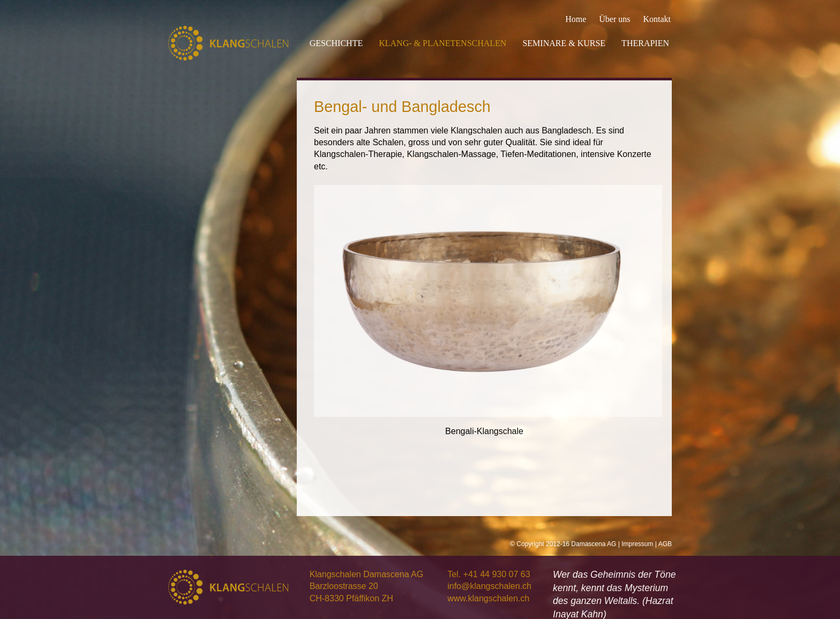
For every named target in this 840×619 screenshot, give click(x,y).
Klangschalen (228, 43)
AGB (665, 544)
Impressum (637, 544)
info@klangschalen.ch (489, 586)
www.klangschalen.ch (488, 598)
